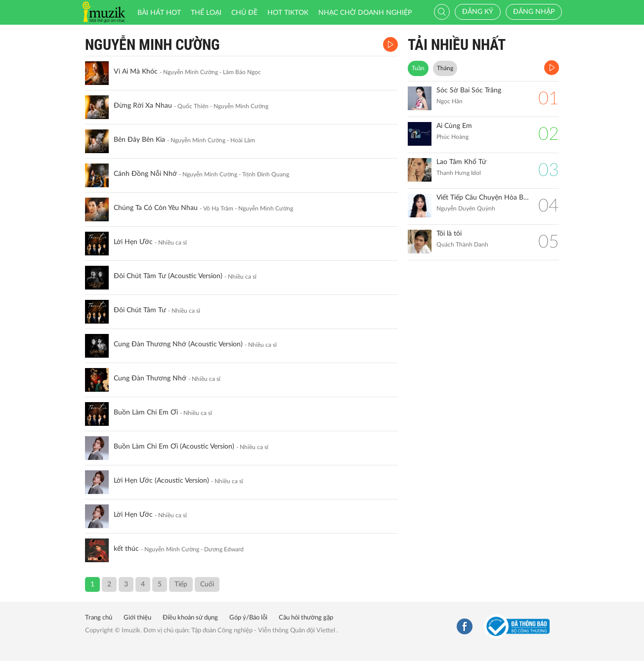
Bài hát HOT (159, 13)
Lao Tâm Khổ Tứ (461, 162)
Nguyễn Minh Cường (152, 45)
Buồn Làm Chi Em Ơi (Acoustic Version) (174, 447)
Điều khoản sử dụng (190, 618)
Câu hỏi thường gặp (306, 618)
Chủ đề (244, 13)
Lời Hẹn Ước (133, 242)
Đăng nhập (534, 12)
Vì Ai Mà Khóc (136, 72)
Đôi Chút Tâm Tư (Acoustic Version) (168, 276)
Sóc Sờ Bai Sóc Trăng (469, 90)
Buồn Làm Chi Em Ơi (146, 413)
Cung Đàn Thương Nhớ (150, 378)
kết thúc (126, 549)
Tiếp (181, 584)
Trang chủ (99, 618)
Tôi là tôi (449, 234)
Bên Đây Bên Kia (139, 140)
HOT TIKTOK (288, 13)
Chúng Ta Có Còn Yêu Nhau (156, 208)
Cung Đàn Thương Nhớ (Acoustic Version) (178, 344)
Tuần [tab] (418, 68)
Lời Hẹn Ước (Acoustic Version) (161, 481)
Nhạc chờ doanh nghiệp (365, 13)
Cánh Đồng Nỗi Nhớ (145, 174)
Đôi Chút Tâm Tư (140, 310)
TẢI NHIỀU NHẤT (457, 45)
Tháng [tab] (445, 68)
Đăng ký (478, 12)
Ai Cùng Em (454, 126)
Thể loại (206, 13)
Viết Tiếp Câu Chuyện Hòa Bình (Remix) (483, 198)
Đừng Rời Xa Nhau (143, 106)
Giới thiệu (137, 618)
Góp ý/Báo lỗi (248, 618)
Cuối (207, 584)
